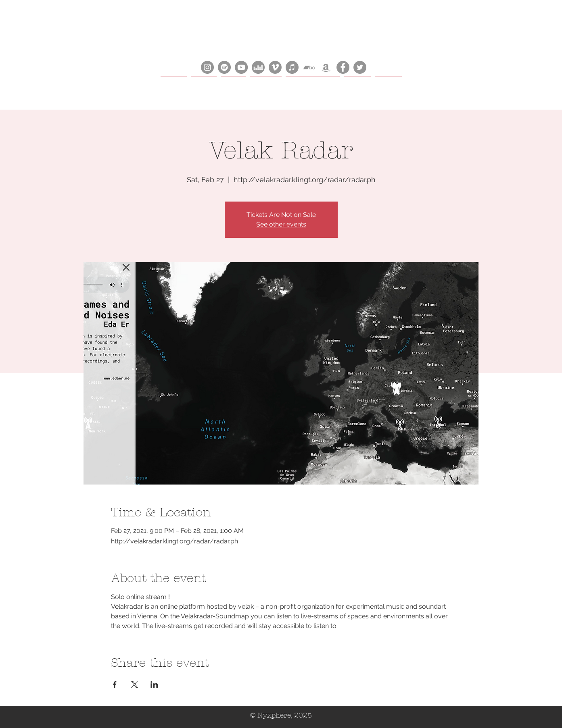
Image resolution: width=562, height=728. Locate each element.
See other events (281, 224)
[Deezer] (258, 67)
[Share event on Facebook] (115, 684)
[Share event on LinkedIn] (154, 684)
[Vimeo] (275, 67)
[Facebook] (343, 67)
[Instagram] (207, 67)
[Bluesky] (360, 67)
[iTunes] (292, 67)
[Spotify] (224, 67)
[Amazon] (326, 67)
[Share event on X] (135, 684)
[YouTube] (241, 67)
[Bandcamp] (309, 67)
